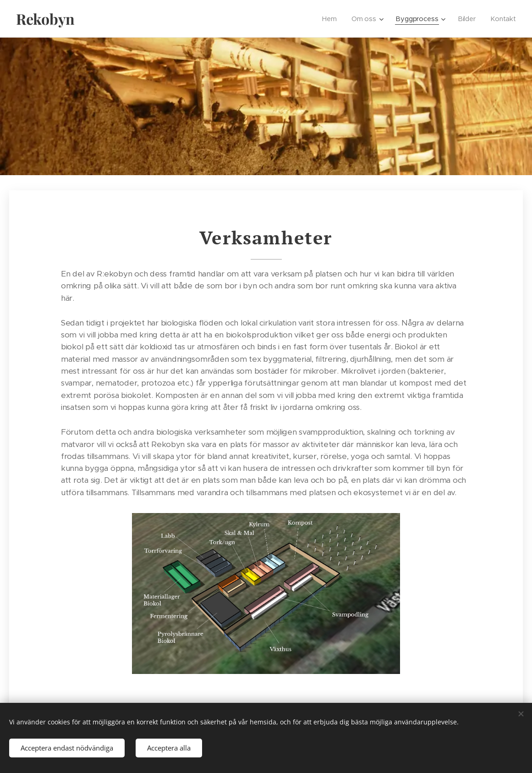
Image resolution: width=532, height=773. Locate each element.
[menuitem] (332, 19)
